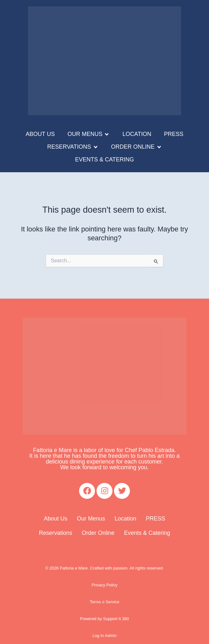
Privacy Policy (105, 585)
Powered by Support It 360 (104, 619)
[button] (88, 134)
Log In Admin (104, 636)
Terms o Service (104, 602)
